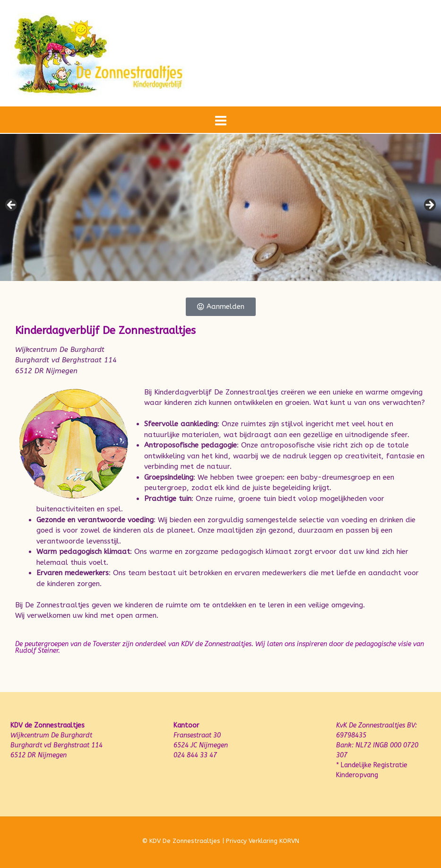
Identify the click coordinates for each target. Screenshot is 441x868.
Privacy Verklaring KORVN (263, 841)
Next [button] (429, 205)
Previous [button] (12, 205)
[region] (220, 207)
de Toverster (102, 644)
